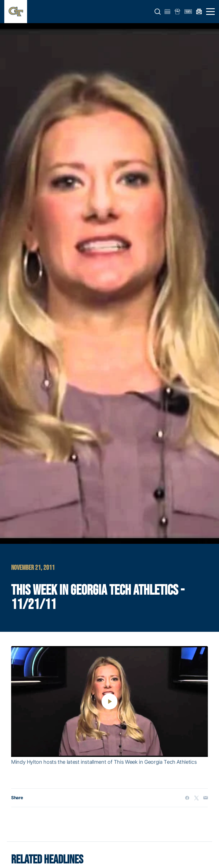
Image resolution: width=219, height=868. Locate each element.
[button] (158, 12)
